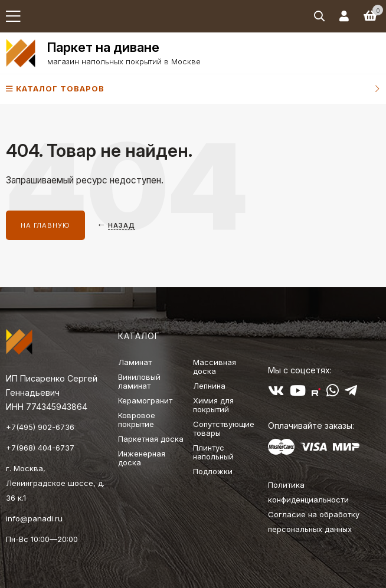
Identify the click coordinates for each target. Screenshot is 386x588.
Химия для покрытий (213, 405)
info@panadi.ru (34, 518)
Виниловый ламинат (139, 381)
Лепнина (209, 386)
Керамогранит (145, 400)
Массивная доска (215, 367)
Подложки (213, 471)
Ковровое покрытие (137, 420)
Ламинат (135, 362)
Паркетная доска (151, 439)
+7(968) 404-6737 (40, 448)
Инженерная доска (142, 458)
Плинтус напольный (213, 452)
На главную (45, 225)
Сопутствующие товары (224, 428)
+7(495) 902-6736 (40, 427)
